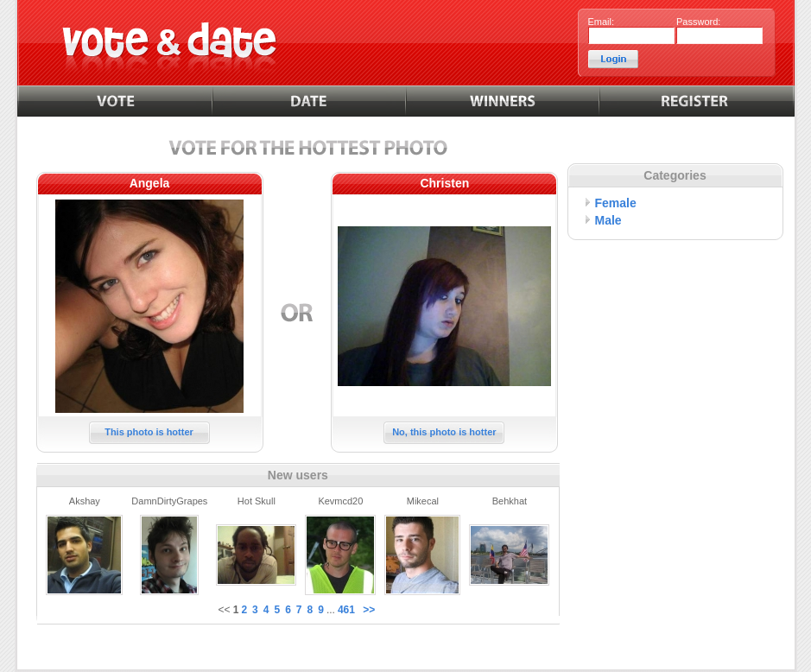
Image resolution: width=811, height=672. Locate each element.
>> (369, 610)
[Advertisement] (675, 357)
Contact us (453, 650)
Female (616, 203)
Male (608, 220)
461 (346, 610)
